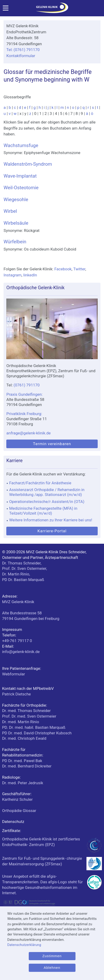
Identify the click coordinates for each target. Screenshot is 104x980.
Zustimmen (52, 956)
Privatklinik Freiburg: (24, 414)
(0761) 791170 (27, 385)
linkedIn (30, 275)
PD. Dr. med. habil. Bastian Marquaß (34, 727)
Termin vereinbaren (52, 444)
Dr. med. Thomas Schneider (26, 711)
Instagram (13, 275)
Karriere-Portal (52, 531)
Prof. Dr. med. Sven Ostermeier (29, 716)
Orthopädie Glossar (19, 811)
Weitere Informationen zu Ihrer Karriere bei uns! (51, 520)
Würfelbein (15, 242)
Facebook (63, 269)
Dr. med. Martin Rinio (21, 722)
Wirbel (10, 211)
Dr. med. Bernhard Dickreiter (27, 766)
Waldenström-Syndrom (28, 164)
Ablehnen (52, 968)
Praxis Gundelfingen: (24, 394)
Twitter (79, 269)
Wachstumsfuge (21, 145)
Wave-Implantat (20, 176)
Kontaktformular (21, 56)
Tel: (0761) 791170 (23, 50)
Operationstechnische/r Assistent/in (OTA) (47, 502)
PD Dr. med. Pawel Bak (22, 761)
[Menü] (6, 9)
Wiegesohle (16, 199)
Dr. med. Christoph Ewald (24, 738)
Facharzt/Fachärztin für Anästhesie (40, 483)
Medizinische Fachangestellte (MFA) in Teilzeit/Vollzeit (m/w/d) (43, 511)
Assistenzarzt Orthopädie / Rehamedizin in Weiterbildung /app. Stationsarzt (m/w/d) (47, 492)
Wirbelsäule (16, 223)
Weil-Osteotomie (21, 188)
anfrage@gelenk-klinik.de (29, 433)
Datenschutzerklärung (24, 945)
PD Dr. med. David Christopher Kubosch (37, 733)
